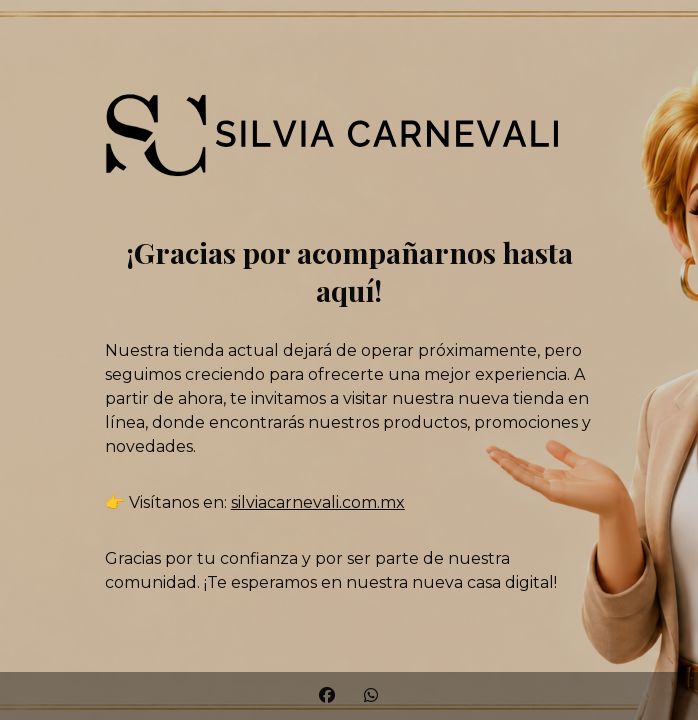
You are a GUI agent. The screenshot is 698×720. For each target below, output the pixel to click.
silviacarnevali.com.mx (318, 502)
